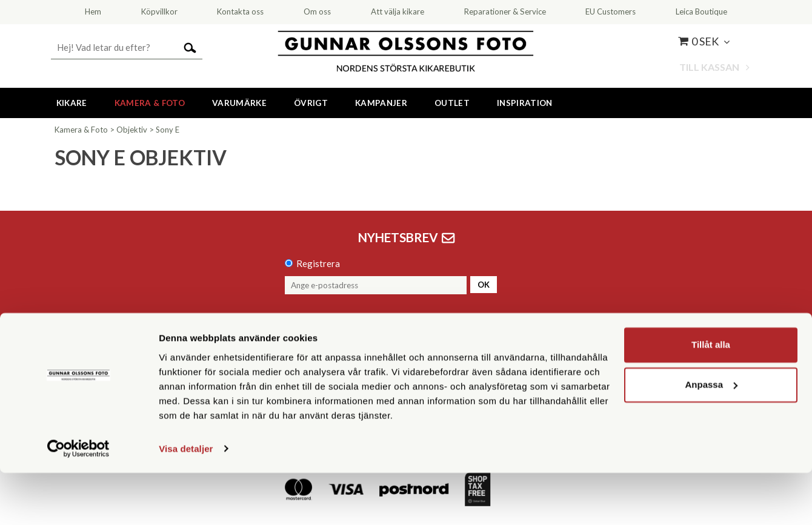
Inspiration (525, 103)
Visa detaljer (186, 501)
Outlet (452, 103)
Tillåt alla (711, 398)
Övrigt (311, 103)
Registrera (318, 263)
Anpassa (711, 437)
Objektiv (132, 130)
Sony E (168, 130)
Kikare (72, 103)
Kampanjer (381, 103)
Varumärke (239, 103)
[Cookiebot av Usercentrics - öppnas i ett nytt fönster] (78, 501)
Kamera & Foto (150, 103)
